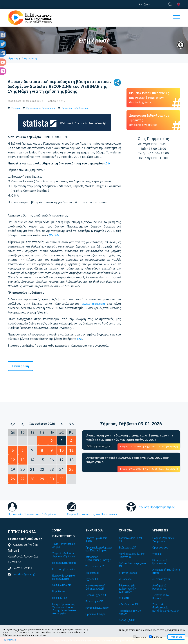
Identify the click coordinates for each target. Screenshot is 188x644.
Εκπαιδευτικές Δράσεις (75, 108)
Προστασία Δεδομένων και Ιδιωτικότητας (99, 549)
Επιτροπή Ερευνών (64, 569)
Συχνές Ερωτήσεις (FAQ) (96, 539)
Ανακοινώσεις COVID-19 (132, 539)
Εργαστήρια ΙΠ (94, 601)
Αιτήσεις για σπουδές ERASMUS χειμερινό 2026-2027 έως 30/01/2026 (127, 460)
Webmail (157, 554)
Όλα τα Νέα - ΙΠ (95, 566)
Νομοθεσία (59, 591)
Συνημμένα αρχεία (100, 446)
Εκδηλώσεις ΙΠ (128, 547)
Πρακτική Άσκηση (95, 614)
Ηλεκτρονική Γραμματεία (160, 562)
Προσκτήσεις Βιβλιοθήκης (41, 108)
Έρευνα (16, 108)
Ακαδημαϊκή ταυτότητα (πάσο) (166, 571)
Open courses (160, 547)
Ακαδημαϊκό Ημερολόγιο (159, 587)
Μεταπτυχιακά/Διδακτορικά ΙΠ (95, 587)
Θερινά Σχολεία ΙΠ (97, 595)
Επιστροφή (20, 366)
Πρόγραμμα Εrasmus (64, 563)
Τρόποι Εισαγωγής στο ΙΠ (132, 565)
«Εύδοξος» (125, 579)
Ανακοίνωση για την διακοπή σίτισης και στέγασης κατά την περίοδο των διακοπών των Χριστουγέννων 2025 (130, 437)
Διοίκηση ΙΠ (92, 573)
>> (71, 423)
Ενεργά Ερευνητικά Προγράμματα (64, 577)
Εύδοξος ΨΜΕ (127, 620)
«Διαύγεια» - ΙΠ (128, 604)
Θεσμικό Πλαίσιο (62, 585)
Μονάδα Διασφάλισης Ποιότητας (132, 555)
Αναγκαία (141, 637)
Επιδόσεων (158, 637)
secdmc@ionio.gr (25, 574)
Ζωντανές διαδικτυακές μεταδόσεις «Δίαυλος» (166, 607)
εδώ (107, 163)
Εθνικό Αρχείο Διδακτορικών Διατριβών (127, 588)
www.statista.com (93, 303)
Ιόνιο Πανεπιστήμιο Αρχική (64, 545)
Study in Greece (128, 573)
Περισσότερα (9, 640)
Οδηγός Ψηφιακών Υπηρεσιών (163, 539)
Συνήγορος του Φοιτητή (161, 596)
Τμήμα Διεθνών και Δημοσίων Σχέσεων (64, 555)
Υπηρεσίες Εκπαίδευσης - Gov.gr (98, 558)
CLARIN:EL (125, 598)
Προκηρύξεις (60, 598)
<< (13, 423)
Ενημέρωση (29, 58)
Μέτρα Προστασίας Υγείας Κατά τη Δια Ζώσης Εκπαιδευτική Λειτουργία (64, 609)
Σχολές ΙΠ (92, 579)
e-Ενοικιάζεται (161, 579)
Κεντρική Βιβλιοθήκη (97, 607)
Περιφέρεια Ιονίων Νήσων (130, 612)
